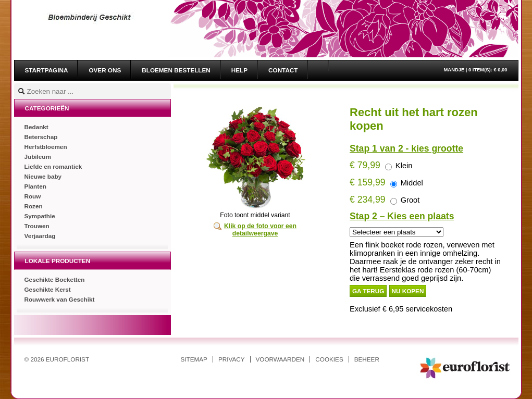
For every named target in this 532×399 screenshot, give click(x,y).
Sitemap (194, 359)
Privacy (232, 359)
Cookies (329, 359)
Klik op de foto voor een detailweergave (260, 230)
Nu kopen (408, 291)
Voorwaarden (280, 359)
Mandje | (476, 70)
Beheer (367, 359)
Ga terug (368, 291)
